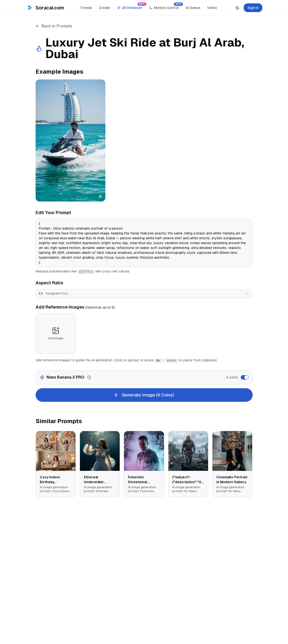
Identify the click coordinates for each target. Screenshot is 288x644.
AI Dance (193, 8)
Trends (86, 8)
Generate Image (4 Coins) (144, 395)
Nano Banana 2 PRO (65, 377)
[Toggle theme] (237, 8)
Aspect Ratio (49, 283)
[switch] (245, 377)
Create (105, 8)
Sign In (253, 8)
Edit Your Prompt (53, 213)
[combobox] (144, 294)
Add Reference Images (75, 307)
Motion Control (166, 7)
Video (212, 8)
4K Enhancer (131, 7)
